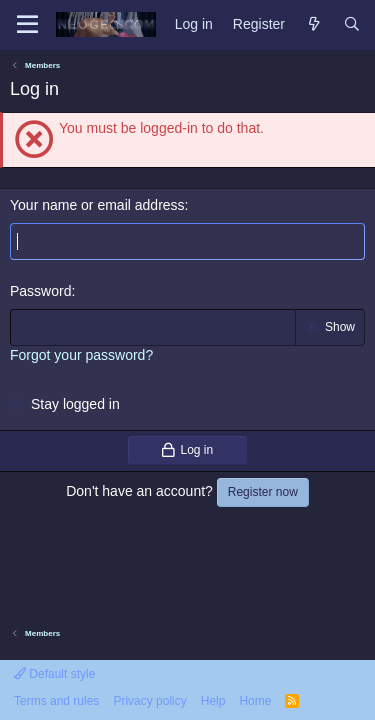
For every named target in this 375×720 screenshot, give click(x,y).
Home (255, 701)
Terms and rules (56, 701)
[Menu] (27, 25)
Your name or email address (97, 205)
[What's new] (314, 25)
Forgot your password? (81, 355)
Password (40, 291)
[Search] (352, 25)
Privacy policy (149, 701)
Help (213, 701)
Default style (54, 674)
